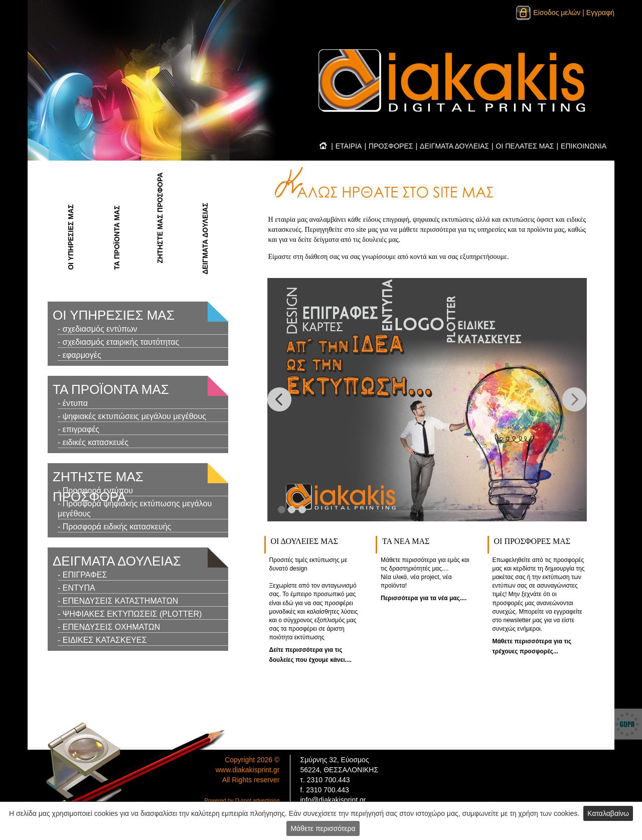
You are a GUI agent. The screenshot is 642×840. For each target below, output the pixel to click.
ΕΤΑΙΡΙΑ (349, 146)
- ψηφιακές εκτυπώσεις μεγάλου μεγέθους (132, 416)
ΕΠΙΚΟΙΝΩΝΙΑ (584, 146)
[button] (280, 400)
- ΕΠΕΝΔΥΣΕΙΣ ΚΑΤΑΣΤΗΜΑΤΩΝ (118, 601)
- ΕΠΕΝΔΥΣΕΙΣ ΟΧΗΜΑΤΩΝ (109, 627)
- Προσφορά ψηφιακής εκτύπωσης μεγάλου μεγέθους (135, 509)
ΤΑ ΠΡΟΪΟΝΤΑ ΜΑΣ (117, 237)
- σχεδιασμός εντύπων (98, 329)
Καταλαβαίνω (608, 813)
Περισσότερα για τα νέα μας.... (424, 598)
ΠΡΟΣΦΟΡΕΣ (391, 146)
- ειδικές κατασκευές (93, 442)
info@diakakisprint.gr (333, 800)
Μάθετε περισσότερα (323, 828)
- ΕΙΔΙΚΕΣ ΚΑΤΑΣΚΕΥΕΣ (102, 640)
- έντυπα (73, 403)
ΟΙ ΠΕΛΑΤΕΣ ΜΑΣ (525, 146)
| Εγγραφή (598, 13)
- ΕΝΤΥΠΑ (76, 588)
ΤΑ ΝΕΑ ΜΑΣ (406, 541)
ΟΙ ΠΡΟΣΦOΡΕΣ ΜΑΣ (532, 541)
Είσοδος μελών (548, 13)
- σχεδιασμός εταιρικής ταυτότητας (118, 342)
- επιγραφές (78, 429)
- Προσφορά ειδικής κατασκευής (114, 527)
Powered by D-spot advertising (242, 800)
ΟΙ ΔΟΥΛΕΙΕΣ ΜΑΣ (305, 541)
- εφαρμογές (79, 355)
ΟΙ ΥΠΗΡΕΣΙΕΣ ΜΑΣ (71, 237)
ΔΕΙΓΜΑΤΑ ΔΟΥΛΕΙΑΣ (454, 146)
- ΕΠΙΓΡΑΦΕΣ (82, 575)
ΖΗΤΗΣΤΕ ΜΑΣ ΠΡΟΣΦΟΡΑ (160, 218)
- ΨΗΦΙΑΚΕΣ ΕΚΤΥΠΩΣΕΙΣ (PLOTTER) (130, 614)
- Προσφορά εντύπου (95, 491)
